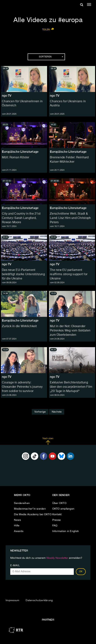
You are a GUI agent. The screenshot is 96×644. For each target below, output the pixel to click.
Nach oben (48, 441)
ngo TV (7, 96)
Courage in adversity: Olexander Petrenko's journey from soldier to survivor (22, 387)
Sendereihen (22, 503)
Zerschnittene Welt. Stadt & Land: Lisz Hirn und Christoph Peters (70, 218)
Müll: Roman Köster (16, 158)
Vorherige (40, 412)
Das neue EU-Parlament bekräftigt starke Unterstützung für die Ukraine (23, 274)
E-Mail (15, 565)
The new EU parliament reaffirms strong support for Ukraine (69, 274)
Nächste (57, 412)
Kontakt (57, 514)
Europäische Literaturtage (20, 152)
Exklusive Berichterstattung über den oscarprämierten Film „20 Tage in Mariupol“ (71, 387)
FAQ (55, 526)
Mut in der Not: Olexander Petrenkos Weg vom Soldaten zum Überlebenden (70, 331)
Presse (57, 520)
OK (81, 572)
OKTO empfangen (63, 509)
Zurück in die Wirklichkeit (19, 326)
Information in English (66, 531)
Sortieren (51, 57)
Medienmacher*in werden (30, 509)
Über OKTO (59, 503)
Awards (19, 531)
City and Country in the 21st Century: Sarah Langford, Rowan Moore (21, 218)
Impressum (12, 600)
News (17, 520)
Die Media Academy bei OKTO (33, 514)
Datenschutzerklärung (39, 600)
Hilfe (17, 526)
